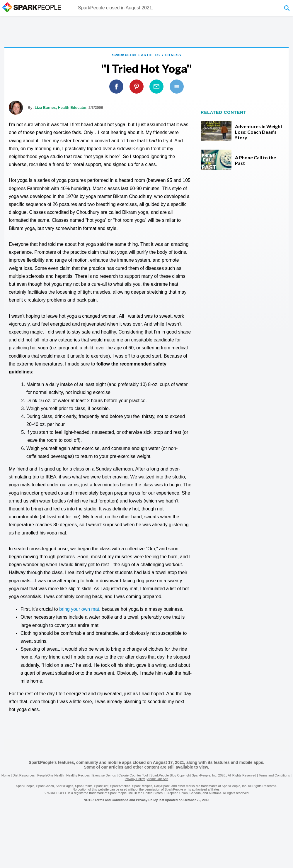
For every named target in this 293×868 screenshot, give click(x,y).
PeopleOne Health (50, 775)
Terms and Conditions (274, 775)
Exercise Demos (104, 775)
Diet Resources (24, 775)
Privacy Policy (135, 779)
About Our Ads (158, 779)
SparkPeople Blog (163, 775)
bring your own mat (79, 609)
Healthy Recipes (78, 775)
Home (6, 775)
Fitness (173, 55)
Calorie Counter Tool (133, 775)
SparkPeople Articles (136, 55)
